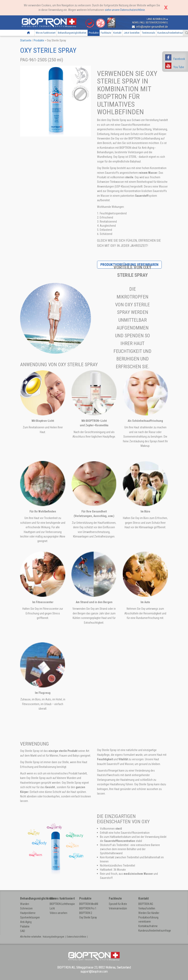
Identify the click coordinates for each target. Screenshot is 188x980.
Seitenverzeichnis (156, 23)
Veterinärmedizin (118, 908)
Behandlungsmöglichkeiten (72, 33)
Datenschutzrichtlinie (76, 937)
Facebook (179, 59)
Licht (52, 908)
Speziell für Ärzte (118, 904)
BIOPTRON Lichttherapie (62, 904)
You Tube (179, 67)
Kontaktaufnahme (148, 926)
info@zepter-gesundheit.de (150, 27)
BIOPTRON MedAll (89, 904)
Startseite (28, 33)
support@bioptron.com (94, 971)
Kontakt (117, 33)
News (135, 23)
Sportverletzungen (30, 917)
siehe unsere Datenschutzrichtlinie (125, 10)
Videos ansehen (58, 913)
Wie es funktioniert (46, 33)
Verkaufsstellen (147, 908)
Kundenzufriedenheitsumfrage (155, 931)
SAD (23, 931)
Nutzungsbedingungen (53, 937)
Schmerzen (26, 908)
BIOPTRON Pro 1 (88, 908)
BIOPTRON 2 (86, 913)
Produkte (94, 33)
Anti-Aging (26, 922)
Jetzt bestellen (132, 33)
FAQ (142, 23)
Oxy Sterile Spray (88, 917)
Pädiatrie (25, 926)
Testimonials (148, 33)
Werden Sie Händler (149, 913)
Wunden (25, 904)
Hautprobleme (28, 913)
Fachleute (106, 33)
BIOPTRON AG (146, 904)
